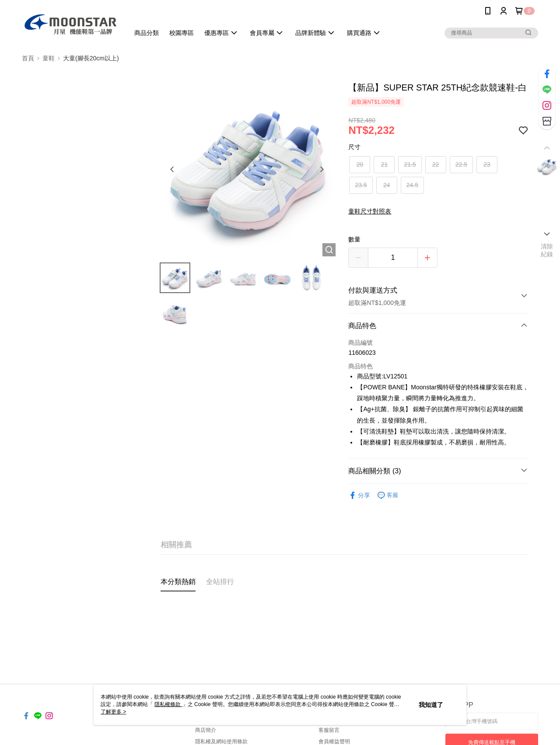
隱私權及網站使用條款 (221, 742)
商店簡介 (206, 730)
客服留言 (329, 730)
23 (487, 164)
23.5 (361, 185)
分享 (359, 495)
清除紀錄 (547, 250)
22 (436, 164)
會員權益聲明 (334, 742)
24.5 (412, 185)
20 (360, 164)
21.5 (410, 164)
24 (387, 185)
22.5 (461, 164)
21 (385, 164)
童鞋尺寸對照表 (370, 211)
